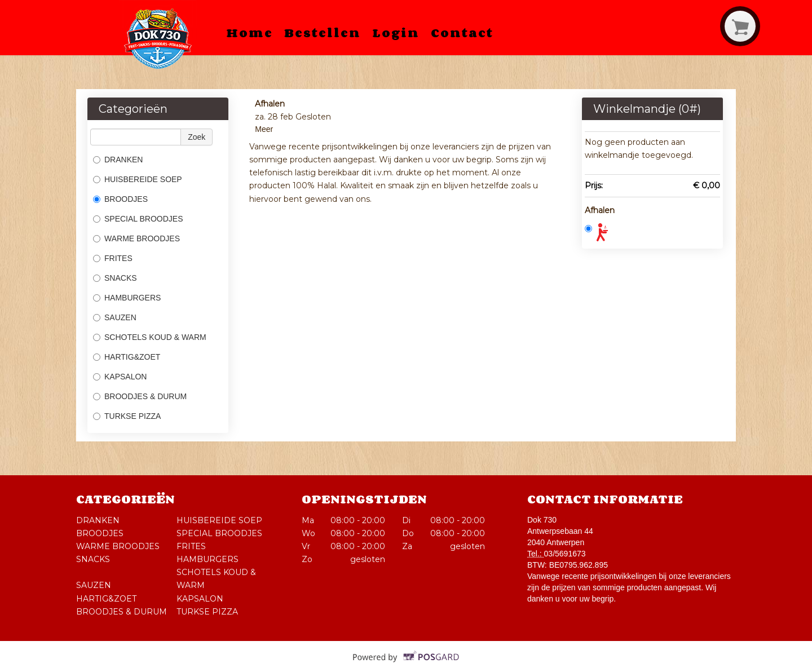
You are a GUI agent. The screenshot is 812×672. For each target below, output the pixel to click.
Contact (462, 33)
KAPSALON (120, 377)
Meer (264, 129)
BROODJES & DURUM (140, 396)
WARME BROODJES (136, 238)
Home (250, 33)
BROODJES (120, 199)
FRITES (113, 258)
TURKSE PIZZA (128, 416)
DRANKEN (118, 160)
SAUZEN (115, 317)
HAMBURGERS (127, 298)
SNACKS (115, 278)
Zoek (197, 137)
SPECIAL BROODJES (138, 219)
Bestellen (323, 33)
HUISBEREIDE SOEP (138, 179)
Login (396, 33)
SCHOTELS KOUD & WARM (150, 337)
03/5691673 (565, 554)
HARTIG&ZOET (127, 357)
